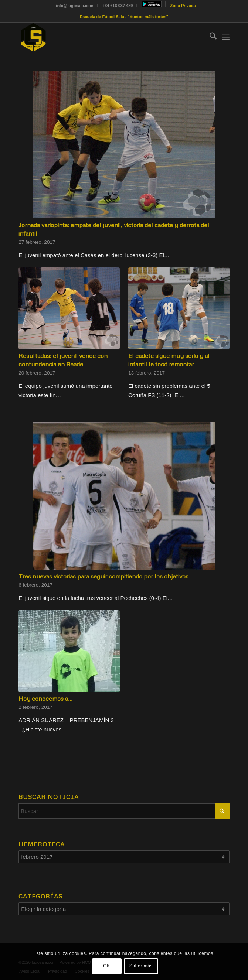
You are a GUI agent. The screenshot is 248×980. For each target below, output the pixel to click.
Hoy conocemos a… (45, 698)
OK (107, 966)
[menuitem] (75, 6)
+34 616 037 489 (118, 6)
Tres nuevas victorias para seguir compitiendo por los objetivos (103, 576)
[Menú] (226, 37)
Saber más (141, 966)
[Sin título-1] (103, 37)
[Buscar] (209, 37)
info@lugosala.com (74, 6)
